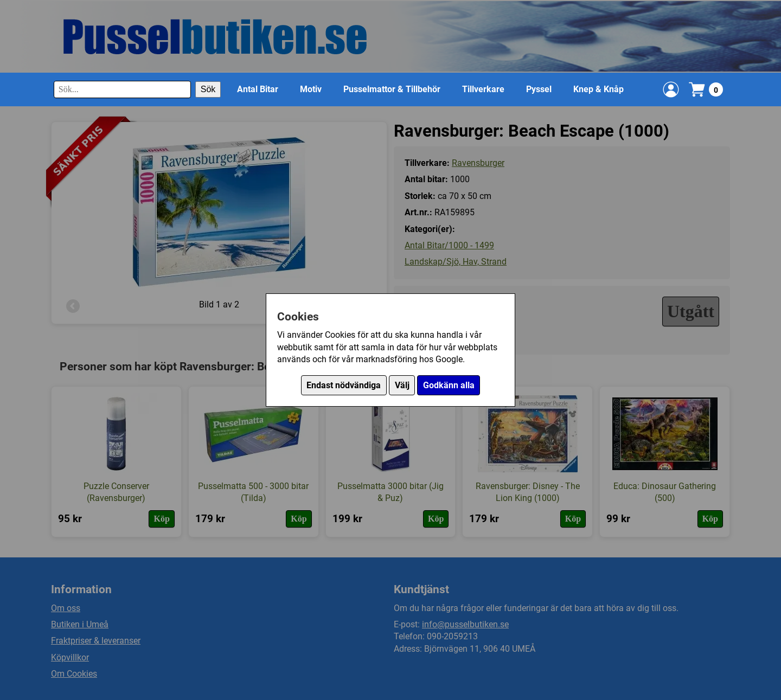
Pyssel (539, 89)
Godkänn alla (449, 385)
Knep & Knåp (598, 89)
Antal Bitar (258, 89)
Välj (402, 385)
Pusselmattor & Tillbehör (392, 89)
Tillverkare (483, 89)
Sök (208, 89)
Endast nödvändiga (344, 385)
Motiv (311, 89)
